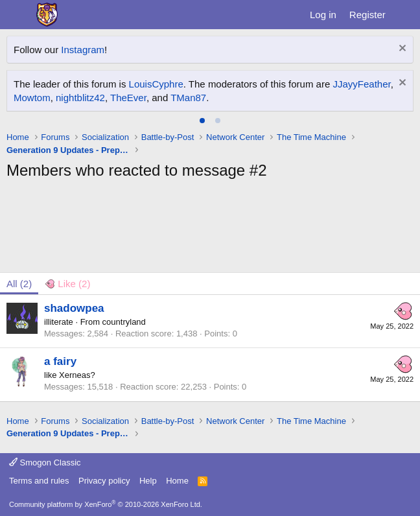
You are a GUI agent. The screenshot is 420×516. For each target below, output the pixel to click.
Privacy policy (104, 481)
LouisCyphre (156, 84)
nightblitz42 (80, 98)
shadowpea (74, 308)
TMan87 (188, 98)
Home (177, 481)
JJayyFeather (361, 84)
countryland (124, 322)
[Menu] (18, 15)
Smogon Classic (45, 463)
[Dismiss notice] (401, 50)
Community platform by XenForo (106, 504)
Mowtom (32, 98)
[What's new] (405, 15)
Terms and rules (39, 481)
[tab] (202, 121)
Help (148, 481)
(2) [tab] (19, 284)
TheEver (128, 98)
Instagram (83, 50)
